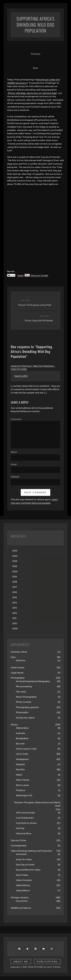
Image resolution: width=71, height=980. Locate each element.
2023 (15, 561)
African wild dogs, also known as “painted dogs (32, 93)
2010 (15, 623)
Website (15, 477)
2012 (15, 613)
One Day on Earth (25, 865)
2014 (15, 603)
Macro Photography (26, 697)
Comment (17, 419)
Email (14, 464)
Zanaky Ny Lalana (25, 718)
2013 (15, 608)
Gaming (20, 828)
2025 (15, 551)
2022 (15, 566)
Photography (18, 678)
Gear (13, 657)
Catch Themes (54, 967)
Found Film (22, 901)
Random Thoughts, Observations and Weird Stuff (37, 804)
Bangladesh (22, 738)
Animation (21, 854)
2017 (15, 587)
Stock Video (22, 875)
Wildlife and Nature (21, 908)
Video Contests (24, 880)
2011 (14, 618)
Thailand (20, 790)
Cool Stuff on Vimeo (26, 823)
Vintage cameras (20, 898)
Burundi (20, 744)
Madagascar (22, 759)
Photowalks (22, 712)
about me (21, 962)
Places (14, 725)
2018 (15, 582)
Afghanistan (22, 728)
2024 (15, 556)
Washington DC (24, 795)
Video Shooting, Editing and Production (31, 851)
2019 (15, 577)
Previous (36, 54)
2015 (15, 597)
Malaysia (20, 764)
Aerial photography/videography (33, 681)
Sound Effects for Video (28, 870)
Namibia (20, 769)
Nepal (19, 775)
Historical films (24, 834)
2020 (15, 572)
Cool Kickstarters (25, 818)
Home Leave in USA (26, 749)
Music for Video (24, 859)
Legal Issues (17, 673)
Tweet (20, 275)
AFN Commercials (25, 813)
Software (21, 660)
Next (35, 68)
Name (15, 452)
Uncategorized (19, 846)
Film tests (21, 692)
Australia (21, 733)
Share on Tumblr (39, 275)
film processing (24, 686)
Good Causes (18, 668)
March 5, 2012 (21, 376)
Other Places (23, 780)
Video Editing (23, 885)
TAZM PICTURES (35, 967)
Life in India (22, 754)
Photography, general (27, 707)
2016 (15, 592)
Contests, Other (19, 652)
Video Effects (23, 891)
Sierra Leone (22, 785)
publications (47, 962)
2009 (15, 629)
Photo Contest (24, 702)
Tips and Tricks (18, 840)
